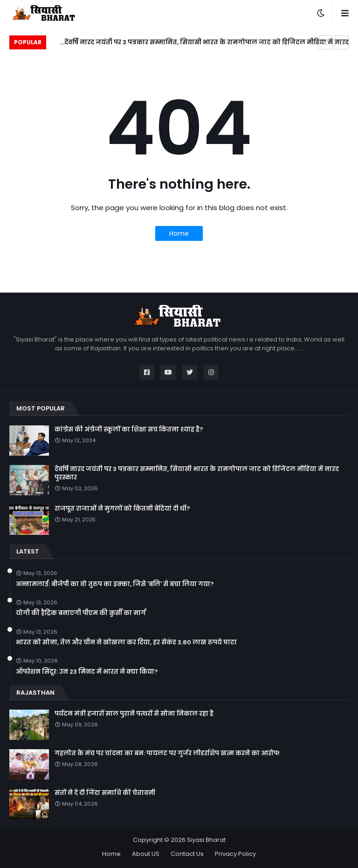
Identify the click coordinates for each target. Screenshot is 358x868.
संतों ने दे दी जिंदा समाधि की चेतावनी (105, 793)
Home (179, 233)
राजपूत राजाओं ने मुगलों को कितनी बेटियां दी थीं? (122, 509)
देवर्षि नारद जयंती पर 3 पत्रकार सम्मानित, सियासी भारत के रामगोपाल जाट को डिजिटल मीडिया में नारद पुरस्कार (207, 44)
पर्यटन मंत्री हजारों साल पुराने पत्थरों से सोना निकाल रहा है (134, 714)
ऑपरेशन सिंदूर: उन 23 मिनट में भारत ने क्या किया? (87, 672)
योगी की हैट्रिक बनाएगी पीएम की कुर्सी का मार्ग (81, 613)
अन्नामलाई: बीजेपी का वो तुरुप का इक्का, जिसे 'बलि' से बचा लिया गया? (115, 584)
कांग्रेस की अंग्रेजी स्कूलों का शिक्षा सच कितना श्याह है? (129, 430)
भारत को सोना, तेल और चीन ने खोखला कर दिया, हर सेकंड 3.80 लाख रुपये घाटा (126, 642)
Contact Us (187, 854)
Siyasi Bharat (206, 840)
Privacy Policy (235, 854)
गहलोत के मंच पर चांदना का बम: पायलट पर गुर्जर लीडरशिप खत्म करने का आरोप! (167, 753)
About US (146, 854)
